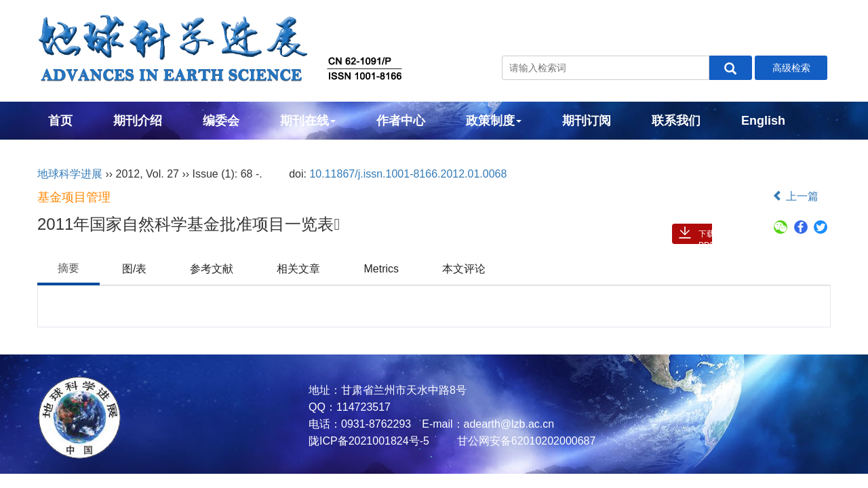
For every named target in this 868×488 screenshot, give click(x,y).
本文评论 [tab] (464, 269)
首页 (60, 121)
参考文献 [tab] (212, 269)
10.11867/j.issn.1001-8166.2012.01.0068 (408, 174)
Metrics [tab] (381, 269)
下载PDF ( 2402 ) (708, 237)
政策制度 (494, 121)
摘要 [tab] (68, 268)
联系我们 (676, 121)
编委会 (221, 121)
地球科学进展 (70, 174)
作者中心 (401, 121)
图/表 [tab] (134, 269)
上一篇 (795, 196)
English (763, 121)
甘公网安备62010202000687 (525, 441)
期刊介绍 (138, 121)
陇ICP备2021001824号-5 (369, 441)
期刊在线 (308, 121)
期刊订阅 (587, 121)
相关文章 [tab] (298, 269)
